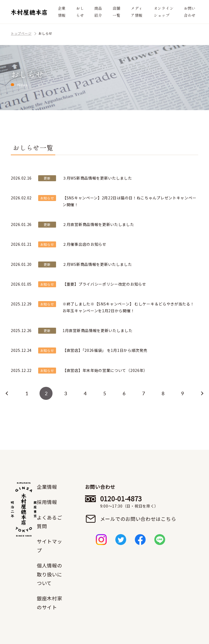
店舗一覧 (117, 12)
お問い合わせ (190, 12)
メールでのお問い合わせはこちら (138, 519)
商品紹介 (98, 12)
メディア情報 (137, 12)
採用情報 (47, 502)
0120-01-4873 (138, 502)
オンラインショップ (164, 12)
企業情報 (62, 12)
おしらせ (80, 12)
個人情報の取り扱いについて (50, 574)
